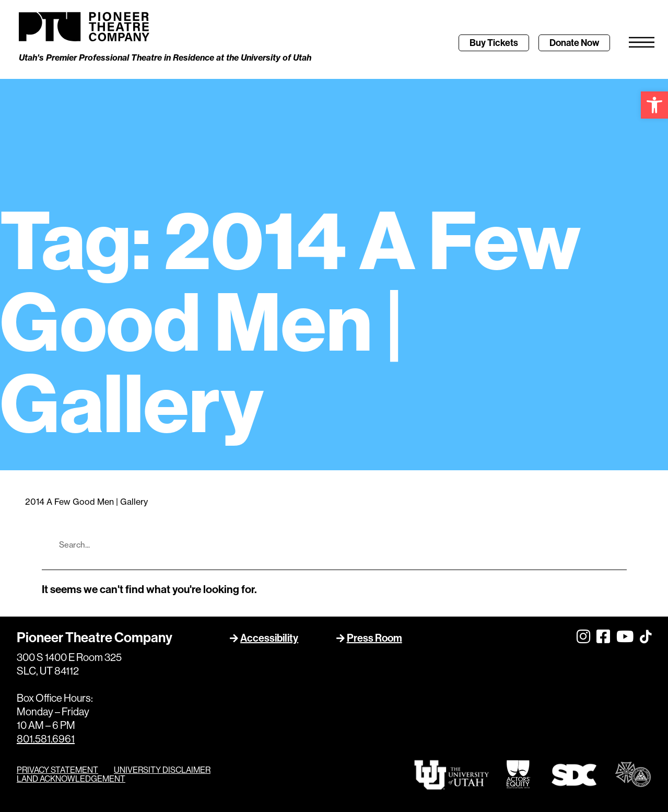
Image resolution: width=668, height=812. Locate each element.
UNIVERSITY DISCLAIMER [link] (162, 770)
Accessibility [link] (269, 639)
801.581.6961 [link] (46, 740)
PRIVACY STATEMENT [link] (57, 770)
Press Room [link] (374, 639)
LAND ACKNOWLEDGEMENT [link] (71, 779)
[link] (654, 105)
